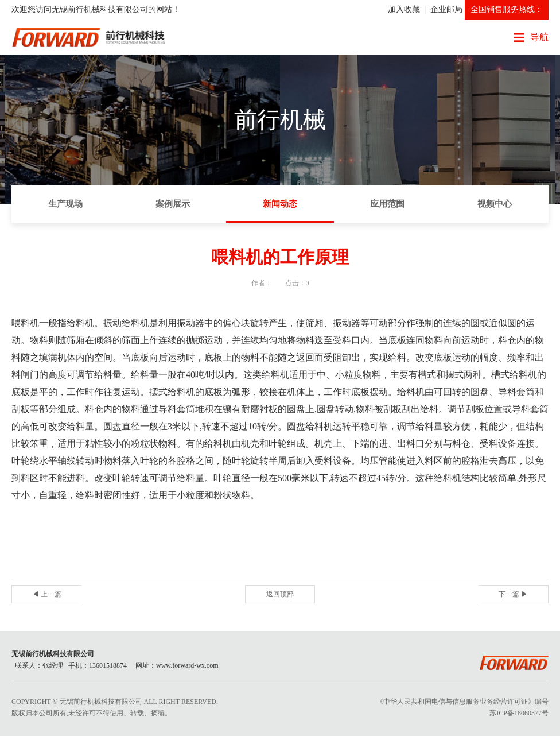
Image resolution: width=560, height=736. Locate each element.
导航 (539, 37)
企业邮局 (446, 9)
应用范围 (387, 204)
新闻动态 (280, 204)
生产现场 (65, 204)
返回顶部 (280, 594)
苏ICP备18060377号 (519, 713)
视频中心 (495, 204)
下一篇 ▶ (513, 594)
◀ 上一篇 (47, 594)
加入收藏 (404, 9)
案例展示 (173, 204)
